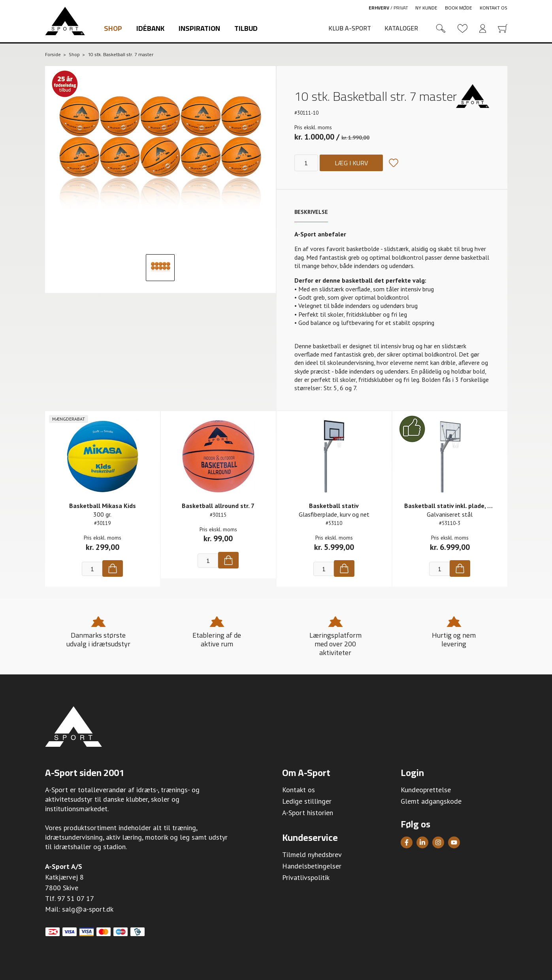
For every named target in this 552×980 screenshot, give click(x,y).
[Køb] (113, 568)
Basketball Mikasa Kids (103, 506)
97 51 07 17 (76, 898)
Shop (113, 28)
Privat (401, 8)
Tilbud (246, 28)
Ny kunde (426, 8)
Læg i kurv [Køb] (351, 163)
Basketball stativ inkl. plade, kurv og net (462, 506)
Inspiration (199, 28)
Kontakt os (494, 8)
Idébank (150, 28)
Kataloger (401, 28)
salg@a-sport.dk (88, 909)
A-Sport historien (308, 813)
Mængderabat (69, 419)
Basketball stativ (334, 506)
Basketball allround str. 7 (218, 506)
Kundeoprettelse (426, 790)
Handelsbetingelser (312, 866)
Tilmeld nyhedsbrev (312, 854)
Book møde (459, 8)
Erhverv (379, 8)
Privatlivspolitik (306, 877)
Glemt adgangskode (431, 801)
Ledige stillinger (307, 801)
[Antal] (306, 163)
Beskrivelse (311, 212)
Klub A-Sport (350, 28)
